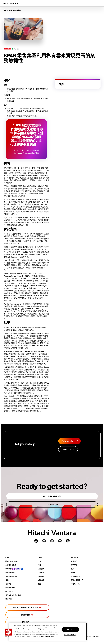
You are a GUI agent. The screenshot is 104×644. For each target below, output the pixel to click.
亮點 (61, 84)
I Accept (70, 629)
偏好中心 (8, 584)
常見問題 (41, 573)
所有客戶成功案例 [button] (12, 11)
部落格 (73, 573)
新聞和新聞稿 (10, 573)
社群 (40, 565)
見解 (73, 569)
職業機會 (8, 569)
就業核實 (41, 580)
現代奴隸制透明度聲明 (13, 595)
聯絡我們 (8, 599)
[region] (48, 632)
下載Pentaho (76, 584)
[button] (8, 632)
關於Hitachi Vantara (12, 561)
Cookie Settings (70, 635)
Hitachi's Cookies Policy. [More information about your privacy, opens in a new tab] (46, 636)
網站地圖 (96, 636)
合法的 (89, 636)
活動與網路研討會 (11, 576)
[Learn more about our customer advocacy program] (68, 449)
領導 (7, 580)
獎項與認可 (9, 591)
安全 (40, 584)
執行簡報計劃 (10, 588)
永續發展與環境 (11, 565)
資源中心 (74, 561)
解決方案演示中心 (77, 580)
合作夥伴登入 (76, 576)
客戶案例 (74, 565)
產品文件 (41, 569)
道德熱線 (41, 576)
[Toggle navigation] (100, 3)
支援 (40, 561)
